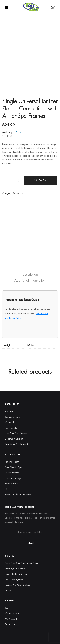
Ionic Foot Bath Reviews (16, 433)
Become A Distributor (15, 439)
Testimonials (11, 428)
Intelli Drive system (14, 580)
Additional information (30, 280)
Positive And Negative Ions (18, 585)
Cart (7, 608)
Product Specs (12, 484)
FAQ (7, 489)
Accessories (19, 193)
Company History (13, 417)
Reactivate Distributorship (17, 444)
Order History (12, 613)
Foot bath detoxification (16, 574)
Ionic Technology (13, 478)
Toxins (8, 590)
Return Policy (11, 624)
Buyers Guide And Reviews (18, 495)
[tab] (30, 275)
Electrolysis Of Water (15, 569)
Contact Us (10, 422)
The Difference (12, 473)
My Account (11, 619)
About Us (9, 411)
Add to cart (41, 181)
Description (30, 275)
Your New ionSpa (13, 467)
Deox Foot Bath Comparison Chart (21, 563)
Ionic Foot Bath (12, 462)
